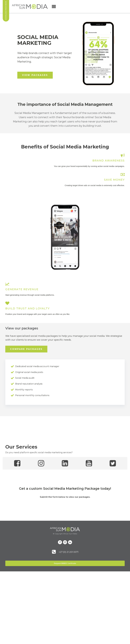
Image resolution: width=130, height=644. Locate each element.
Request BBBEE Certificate (65, 563)
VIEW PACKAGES (35, 75)
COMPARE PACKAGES (26, 349)
